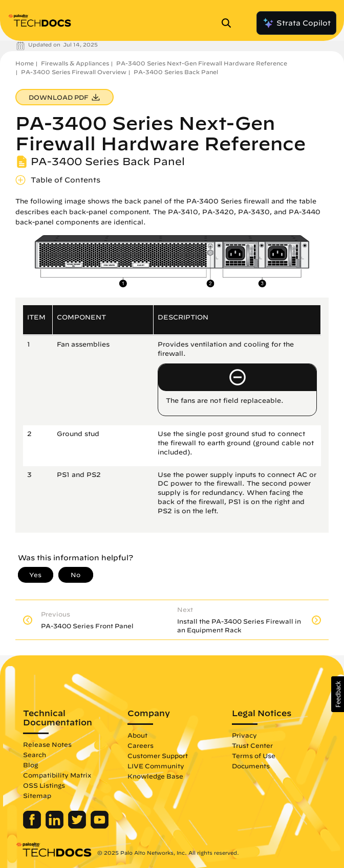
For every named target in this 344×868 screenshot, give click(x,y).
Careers (141, 745)
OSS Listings (44, 785)
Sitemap (37, 795)
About (137, 735)
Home (25, 63)
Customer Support (158, 756)
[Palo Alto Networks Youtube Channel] (100, 826)
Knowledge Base (155, 776)
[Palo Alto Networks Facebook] (33, 826)
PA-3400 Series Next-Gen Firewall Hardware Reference (202, 63)
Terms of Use (254, 756)
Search (35, 755)
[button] (338, 694)
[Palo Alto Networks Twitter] (78, 826)
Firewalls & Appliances (75, 63)
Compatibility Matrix (57, 775)
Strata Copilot (296, 23)
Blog (30, 765)
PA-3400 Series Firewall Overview (74, 72)
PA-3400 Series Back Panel (176, 72)
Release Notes (47, 744)
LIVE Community (156, 766)
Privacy (244, 735)
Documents (251, 766)
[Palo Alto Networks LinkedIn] (56, 826)
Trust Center (252, 745)
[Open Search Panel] (229, 23)
